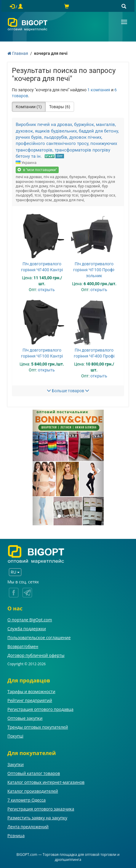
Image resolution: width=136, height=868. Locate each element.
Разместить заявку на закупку (37, 818)
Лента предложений (28, 827)
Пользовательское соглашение (39, 638)
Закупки (16, 764)
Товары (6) (60, 107)
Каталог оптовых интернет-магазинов (46, 782)
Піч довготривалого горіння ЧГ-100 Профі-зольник (94, 270)
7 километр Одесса (27, 800)
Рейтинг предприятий (30, 700)
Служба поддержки (27, 629)
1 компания (99, 90)
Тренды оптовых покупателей (38, 727)
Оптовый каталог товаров (34, 773)
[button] (38, 467)
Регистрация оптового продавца (40, 709)
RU (15, 572)
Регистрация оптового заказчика (41, 809)
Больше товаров (68, 391)
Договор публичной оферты (36, 655)
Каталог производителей (33, 791)
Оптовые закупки (25, 718)
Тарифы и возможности (31, 691)
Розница (16, 836)
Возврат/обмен (23, 646)
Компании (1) (29, 107)
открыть (46, 290)
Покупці (15, 736)
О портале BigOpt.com (30, 620)
